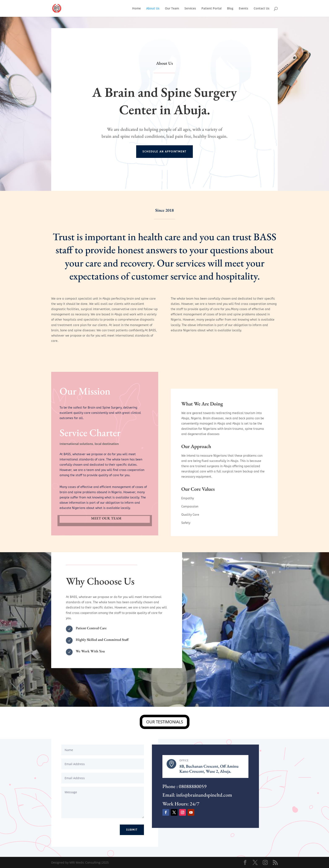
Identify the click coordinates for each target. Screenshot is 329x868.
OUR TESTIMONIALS (165, 722)
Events (243, 9)
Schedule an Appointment (164, 152)
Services (190, 9)
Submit (132, 830)
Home (136, 9)
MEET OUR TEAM (106, 518)
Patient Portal (211, 9)
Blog (230, 9)
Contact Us (262, 9)
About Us (153, 9)
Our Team (172, 9)
